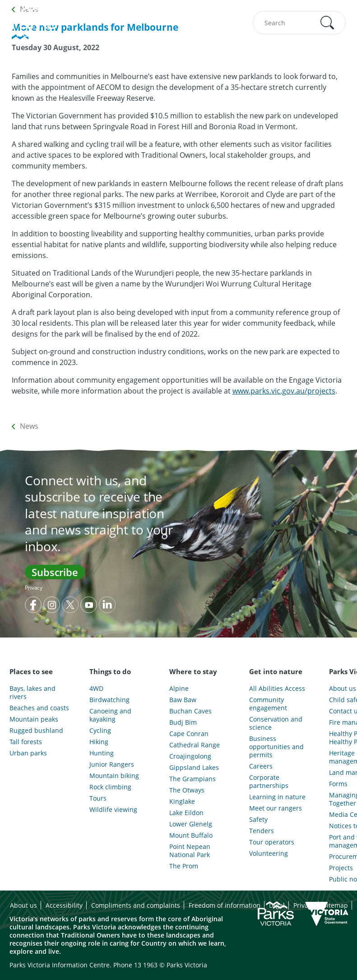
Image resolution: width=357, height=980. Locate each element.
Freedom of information (225, 905)
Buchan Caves (190, 711)
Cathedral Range (195, 745)
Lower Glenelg (191, 824)
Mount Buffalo (191, 835)
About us (23, 905)
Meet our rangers (276, 808)
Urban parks (28, 753)
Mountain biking (114, 776)
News (29, 426)
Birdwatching (109, 700)
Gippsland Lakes (194, 768)
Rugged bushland (36, 731)
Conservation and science (276, 723)
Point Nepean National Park (190, 851)
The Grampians (192, 779)
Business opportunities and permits (276, 747)
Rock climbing (110, 787)
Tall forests (26, 742)
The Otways (187, 790)
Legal (277, 905)
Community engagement (268, 704)
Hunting (102, 753)
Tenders (262, 831)
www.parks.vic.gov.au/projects (284, 391)
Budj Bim (183, 722)
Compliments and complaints (136, 905)
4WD (96, 689)
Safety (258, 820)
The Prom (184, 866)
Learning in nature (277, 797)
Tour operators (272, 842)
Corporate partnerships (269, 782)
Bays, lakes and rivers (32, 693)
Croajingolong (190, 756)
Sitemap (336, 905)
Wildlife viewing (113, 810)
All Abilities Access (277, 689)
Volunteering (269, 853)
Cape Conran (189, 734)
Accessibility (64, 905)
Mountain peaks (34, 719)
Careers (261, 766)
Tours (98, 798)
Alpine (179, 689)
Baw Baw (183, 700)
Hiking (99, 742)
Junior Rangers (112, 764)
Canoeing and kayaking (110, 715)
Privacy (34, 588)
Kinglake (182, 802)
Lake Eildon (186, 813)
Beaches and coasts (39, 708)
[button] (327, 23)
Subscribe (55, 572)
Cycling (100, 731)
